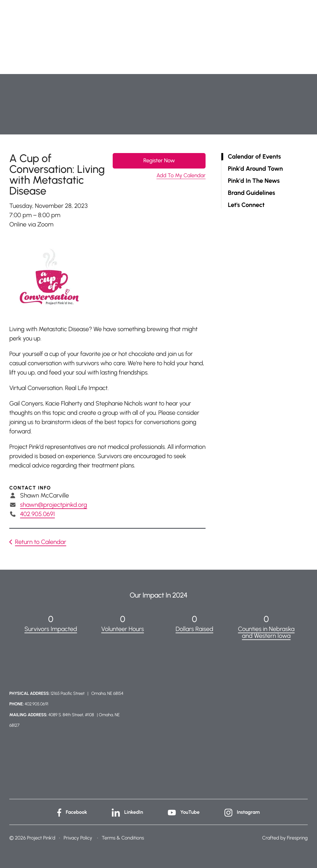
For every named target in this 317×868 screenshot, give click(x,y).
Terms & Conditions (123, 838)
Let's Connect (246, 205)
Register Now (159, 160)
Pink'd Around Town (255, 169)
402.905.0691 (37, 514)
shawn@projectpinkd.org (54, 505)
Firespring (297, 838)
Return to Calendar (40, 542)
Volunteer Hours (123, 629)
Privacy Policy (78, 838)
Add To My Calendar (181, 175)
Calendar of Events (254, 157)
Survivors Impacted (51, 629)
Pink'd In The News (254, 181)
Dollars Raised (194, 629)
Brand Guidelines (252, 193)
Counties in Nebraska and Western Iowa (266, 632)
